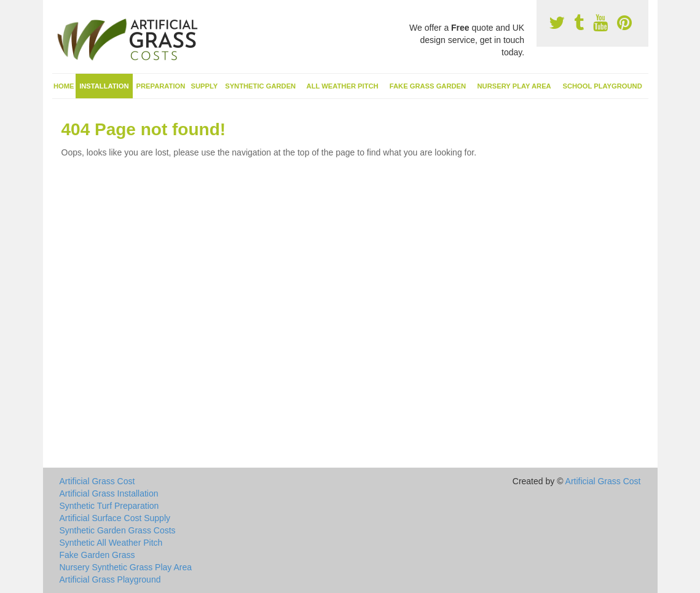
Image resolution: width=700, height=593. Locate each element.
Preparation (161, 86)
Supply (205, 86)
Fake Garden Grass (97, 555)
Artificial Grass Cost (97, 481)
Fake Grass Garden (428, 86)
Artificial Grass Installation (109, 493)
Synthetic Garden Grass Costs (118, 530)
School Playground (602, 86)
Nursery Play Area (514, 86)
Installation (104, 86)
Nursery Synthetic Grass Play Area (126, 567)
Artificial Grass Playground (110, 579)
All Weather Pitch (343, 86)
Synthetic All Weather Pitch (111, 543)
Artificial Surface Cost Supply (115, 518)
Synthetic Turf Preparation (109, 506)
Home (64, 86)
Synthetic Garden (260, 86)
